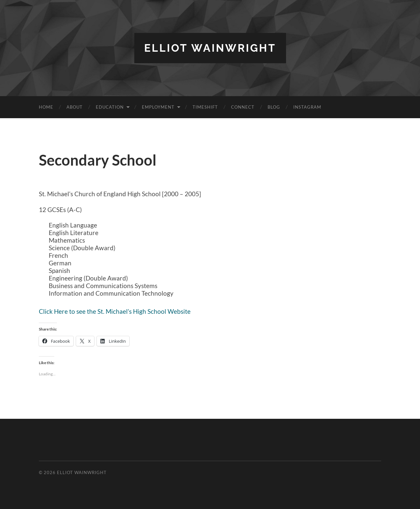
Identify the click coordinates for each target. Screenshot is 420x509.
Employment (158, 107)
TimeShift (205, 107)
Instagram (307, 107)
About (75, 107)
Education (110, 107)
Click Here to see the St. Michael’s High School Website (115, 311)
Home (46, 107)
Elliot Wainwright (210, 48)
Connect (243, 107)
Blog (274, 107)
